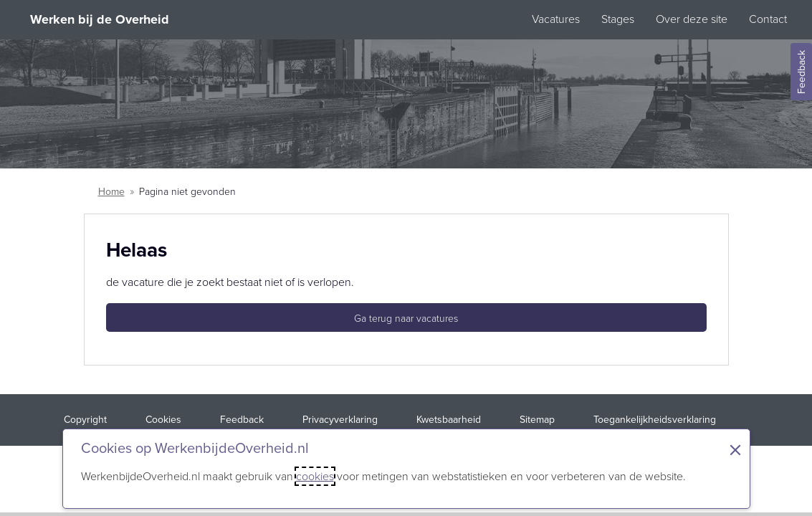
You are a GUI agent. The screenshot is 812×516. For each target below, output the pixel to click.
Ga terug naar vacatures (406, 319)
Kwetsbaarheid (449, 420)
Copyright (85, 420)
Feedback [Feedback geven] (802, 72)
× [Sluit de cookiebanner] (735, 450)
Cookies (163, 420)
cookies (315, 476)
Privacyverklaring (340, 420)
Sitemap (537, 420)
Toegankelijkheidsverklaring (655, 420)
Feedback (242, 420)
